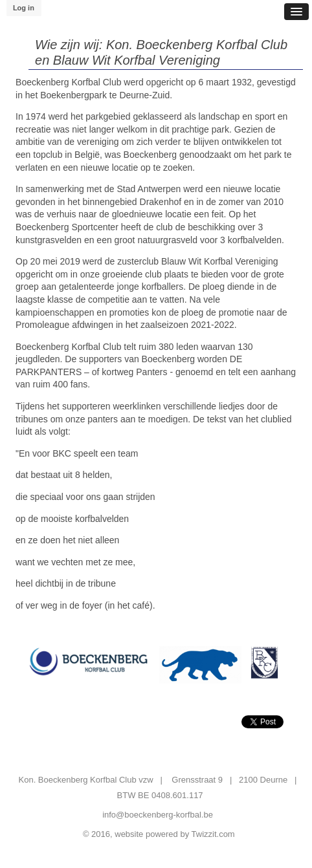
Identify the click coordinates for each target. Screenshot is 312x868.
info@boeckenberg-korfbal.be (158, 815)
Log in (24, 8)
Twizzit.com (213, 834)
